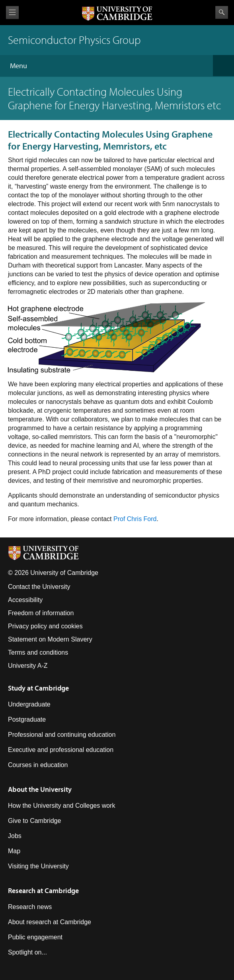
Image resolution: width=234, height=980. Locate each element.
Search (222, 12)
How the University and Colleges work (61, 806)
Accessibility (25, 600)
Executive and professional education (61, 750)
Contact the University (39, 587)
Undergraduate (29, 704)
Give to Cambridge (34, 821)
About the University (40, 789)
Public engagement (35, 937)
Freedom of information (41, 613)
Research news (30, 907)
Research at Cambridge (43, 890)
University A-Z (28, 666)
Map (14, 851)
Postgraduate (27, 719)
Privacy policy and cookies (45, 626)
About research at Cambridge (50, 922)
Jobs (15, 836)
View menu (12, 13)
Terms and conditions (38, 652)
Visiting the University (38, 866)
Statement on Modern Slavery (50, 639)
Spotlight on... (27, 952)
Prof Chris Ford (135, 519)
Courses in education (38, 765)
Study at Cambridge (38, 688)
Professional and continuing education (62, 735)
